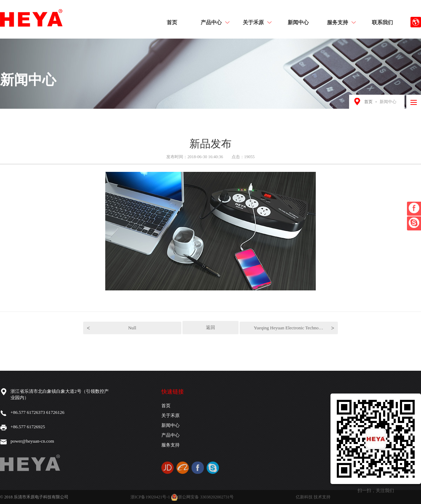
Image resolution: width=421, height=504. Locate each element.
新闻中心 (298, 22)
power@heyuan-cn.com (32, 441)
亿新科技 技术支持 (313, 497)
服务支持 (341, 22)
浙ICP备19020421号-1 (150, 497)
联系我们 (382, 22)
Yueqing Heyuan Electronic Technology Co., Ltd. (296, 328)
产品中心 (215, 22)
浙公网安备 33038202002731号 (202, 497)
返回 (210, 327)
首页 (172, 22)
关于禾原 (257, 22)
